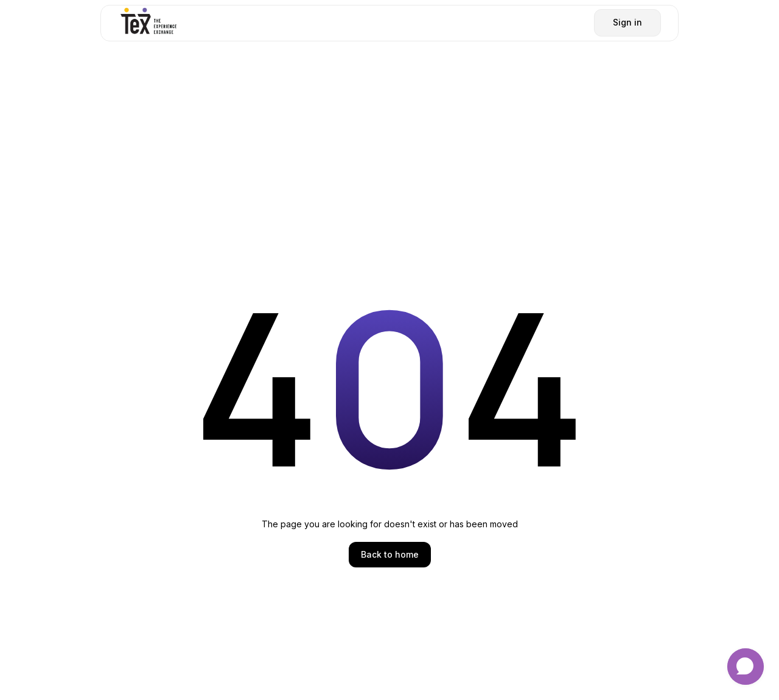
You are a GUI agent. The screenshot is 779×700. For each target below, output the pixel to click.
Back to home (390, 554)
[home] (148, 23)
